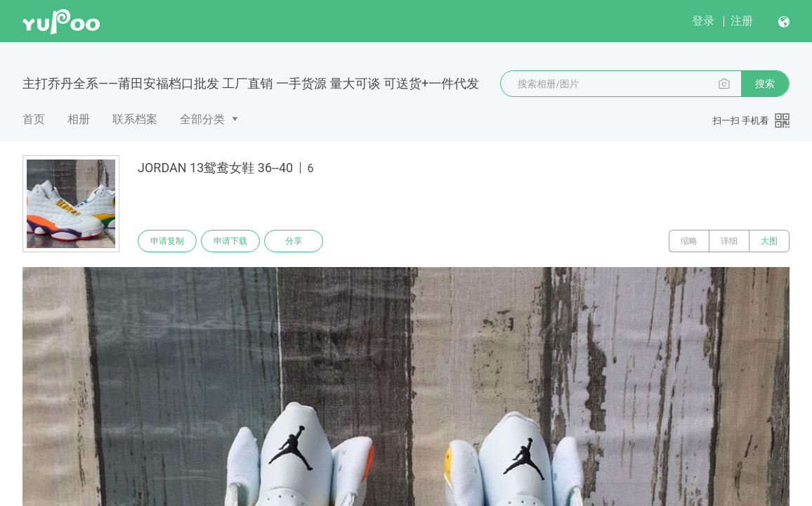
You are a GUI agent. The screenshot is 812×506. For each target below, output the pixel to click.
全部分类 (202, 119)
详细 (729, 241)
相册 (79, 119)
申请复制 (167, 241)
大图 (769, 241)
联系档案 (135, 119)
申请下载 (230, 241)
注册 (742, 21)
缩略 (689, 241)
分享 (294, 241)
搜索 (765, 84)
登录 (703, 21)
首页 (34, 119)
